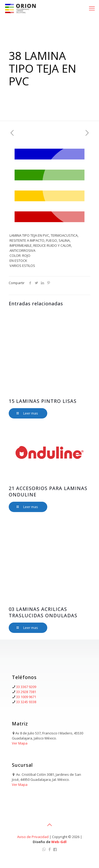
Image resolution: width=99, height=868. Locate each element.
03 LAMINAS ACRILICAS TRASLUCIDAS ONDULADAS (43, 612)
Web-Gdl (59, 842)
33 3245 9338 (26, 702)
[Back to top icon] (50, 825)
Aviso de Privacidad (33, 837)
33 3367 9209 (26, 687)
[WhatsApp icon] (44, 849)
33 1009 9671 (26, 697)
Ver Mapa (20, 743)
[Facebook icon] (49, 849)
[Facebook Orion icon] (55, 849)
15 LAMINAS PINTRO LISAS (43, 401)
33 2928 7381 (26, 692)
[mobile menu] (92, 8)
